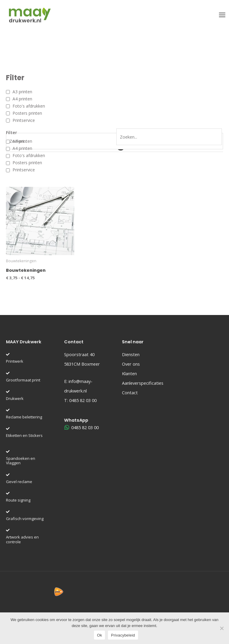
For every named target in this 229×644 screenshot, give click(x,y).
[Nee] (222, 628)
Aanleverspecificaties (143, 383)
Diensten (131, 354)
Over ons (131, 364)
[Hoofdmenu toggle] (222, 15)
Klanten (129, 373)
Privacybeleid (123, 635)
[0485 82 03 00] (82, 427)
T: (80, 400)
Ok (99, 635)
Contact (130, 392)
